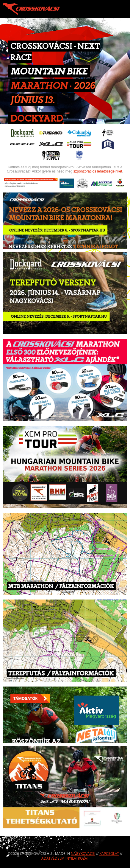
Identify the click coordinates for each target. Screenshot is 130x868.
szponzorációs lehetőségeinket (98, 171)
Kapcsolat (109, 853)
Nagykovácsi (83, 853)
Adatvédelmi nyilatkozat (65, 858)
